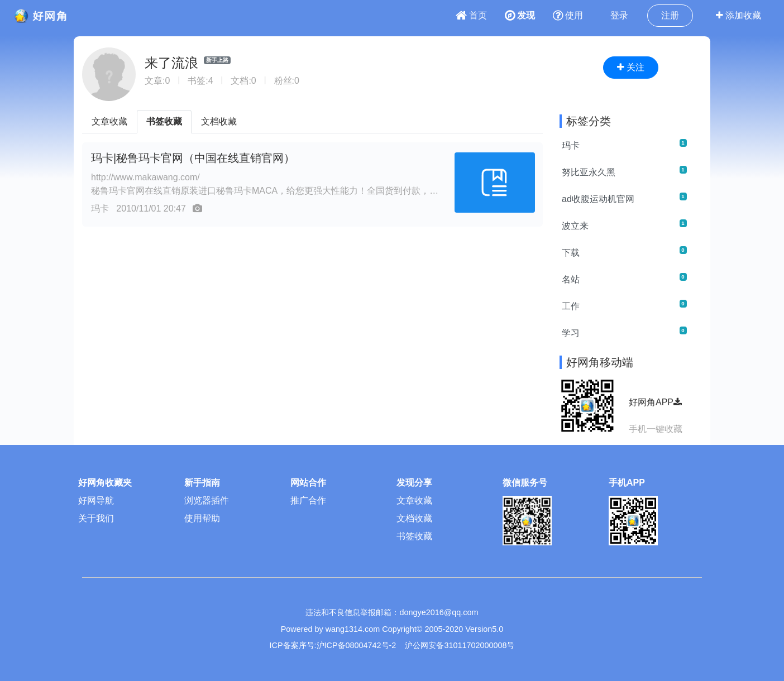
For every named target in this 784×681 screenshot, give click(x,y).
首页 (471, 15)
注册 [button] (670, 15)
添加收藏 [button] (738, 15)
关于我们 (96, 518)
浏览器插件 (207, 500)
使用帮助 (202, 518)
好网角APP (655, 402)
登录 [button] (619, 15)
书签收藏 (164, 121)
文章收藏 (109, 121)
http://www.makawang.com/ (145, 177)
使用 (568, 15)
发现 (520, 15)
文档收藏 (219, 121)
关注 (631, 67)
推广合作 (308, 500)
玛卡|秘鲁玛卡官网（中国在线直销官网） (193, 158)
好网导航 (96, 500)
